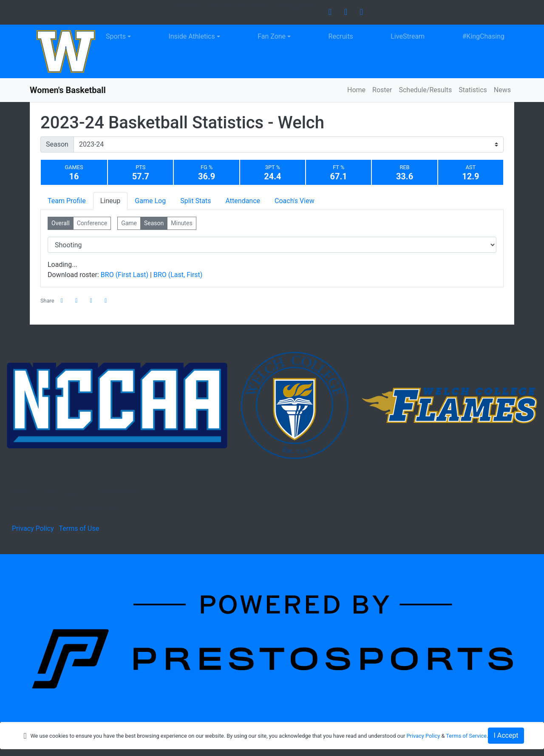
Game (129, 223)
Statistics (473, 90)
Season (57, 144)
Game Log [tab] (150, 201)
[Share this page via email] (91, 301)
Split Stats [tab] (195, 201)
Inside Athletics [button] (191, 36)
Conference (92, 223)
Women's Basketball (68, 90)
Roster (382, 90)
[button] (106, 301)
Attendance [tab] (243, 201)
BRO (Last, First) (178, 275)
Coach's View (295, 201)
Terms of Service (466, 736)
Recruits (341, 36)
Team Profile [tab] (67, 201)
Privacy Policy (33, 528)
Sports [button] (116, 36)
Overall (61, 223)
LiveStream (408, 36)
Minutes (181, 223)
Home (356, 90)
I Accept (506, 735)
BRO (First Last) (125, 275)
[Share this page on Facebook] (62, 301)
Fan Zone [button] (272, 36)
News (502, 90)
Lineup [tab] (110, 201)
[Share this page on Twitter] (76, 301)
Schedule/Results (425, 90)
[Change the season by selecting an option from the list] (289, 144)
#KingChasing (484, 36)
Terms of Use (79, 528)
